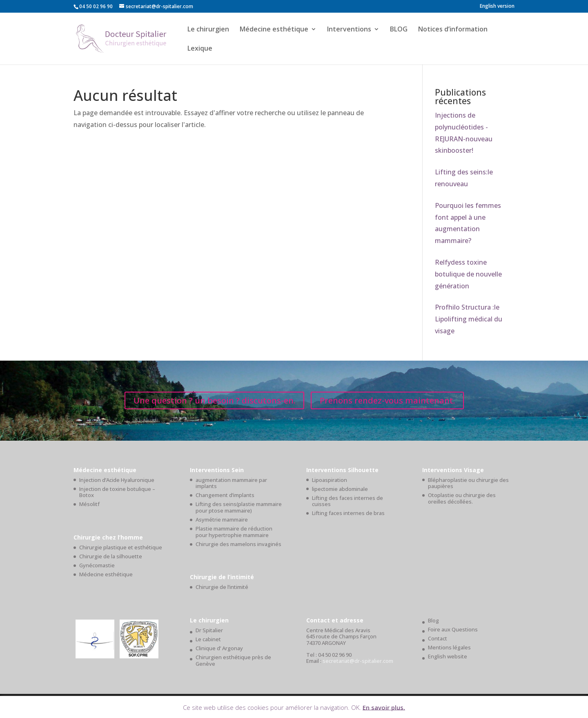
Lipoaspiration (330, 480)
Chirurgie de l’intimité (222, 587)
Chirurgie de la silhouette (111, 556)
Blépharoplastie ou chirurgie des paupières (468, 483)
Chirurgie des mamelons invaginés (238, 544)
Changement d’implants (225, 495)
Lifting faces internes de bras (348, 513)
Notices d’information (453, 30)
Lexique (200, 49)
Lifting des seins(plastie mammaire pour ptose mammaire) (239, 507)
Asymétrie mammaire (222, 520)
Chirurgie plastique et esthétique (121, 547)
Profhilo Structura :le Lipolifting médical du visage (469, 319)
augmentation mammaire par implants (231, 483)
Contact (438, 638)
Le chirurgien (208, 30)
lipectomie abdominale (340, 489)
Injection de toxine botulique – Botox (117, 492)
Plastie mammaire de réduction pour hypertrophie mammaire (234, 532)
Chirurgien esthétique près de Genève (233, 660)
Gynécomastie (97, 565)
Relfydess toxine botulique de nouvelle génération (468, 274)
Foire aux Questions (453, 629)
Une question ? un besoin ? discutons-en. (214, 400)
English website (448, 656)
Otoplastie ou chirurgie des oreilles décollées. (462, 498)
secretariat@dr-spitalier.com (358, 661)
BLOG (399, 30)
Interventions (349, 30)
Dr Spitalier (209, 630)
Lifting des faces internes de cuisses (347, 501)
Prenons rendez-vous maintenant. (387, 400)
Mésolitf (89, 504)
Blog (433, 620)
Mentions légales (449, 647)
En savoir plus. (384, 707)
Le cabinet (208, 639)
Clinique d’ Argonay (219, 648)
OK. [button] (356, 707)
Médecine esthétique (274, 30)
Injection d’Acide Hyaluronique (117, 480)
